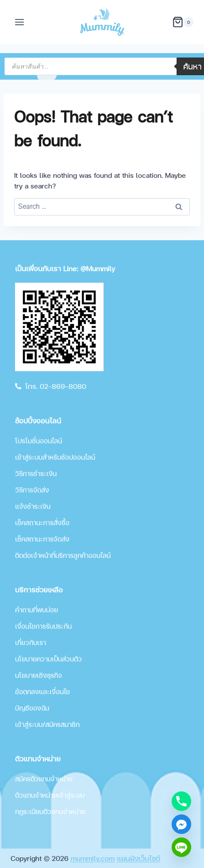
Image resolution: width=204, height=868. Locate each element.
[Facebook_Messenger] (181, 824)
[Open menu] (20, 22)
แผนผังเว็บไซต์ (139, 858)
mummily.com (93, 858)
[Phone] (181, 801)
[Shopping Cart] (183, 22)
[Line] (181, 847)
